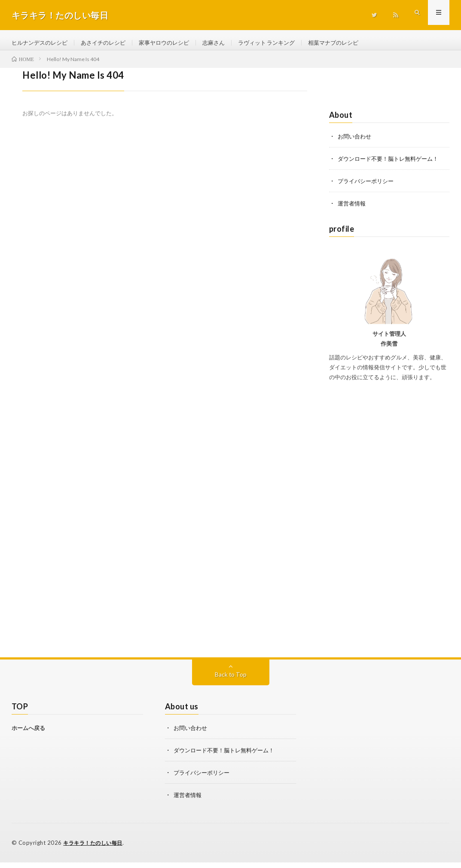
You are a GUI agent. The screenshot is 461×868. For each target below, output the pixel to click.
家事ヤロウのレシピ (174, 43)
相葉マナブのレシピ (353, 43)
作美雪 (389, 350)
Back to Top (230, 680)
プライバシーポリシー (368, 187)
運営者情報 (353, 209)
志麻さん (226, 43)
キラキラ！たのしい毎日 (95, 849)
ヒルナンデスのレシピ (42, 43)
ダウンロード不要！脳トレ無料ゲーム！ (392, 164)
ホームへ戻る (28, 734)
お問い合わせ (356, 142)
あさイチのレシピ (109, 43)
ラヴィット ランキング (282, 43)
